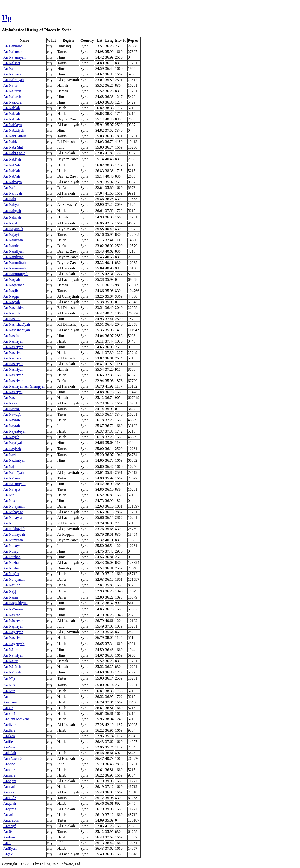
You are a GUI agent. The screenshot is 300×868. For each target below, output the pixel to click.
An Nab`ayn (13, 125)
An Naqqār (12, 296)
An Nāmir (11, 597)
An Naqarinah (14, 285)
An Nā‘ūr (10, 661)
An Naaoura (12, 102)
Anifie (8, 742)
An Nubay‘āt (13, 518)
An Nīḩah (11, 679)
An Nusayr (11, 551)
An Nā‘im (11, 650)
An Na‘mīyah (14, 473)
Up (7, 18)
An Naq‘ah (12, 302)
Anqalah (10, 803)
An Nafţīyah (13, 193)
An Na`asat (12, 63)
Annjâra (9, 775)
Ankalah (10, 753)
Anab (7, 697)
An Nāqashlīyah (15, 603)
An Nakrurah (13, 240)
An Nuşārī (11, 574)
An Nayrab (12, 420)
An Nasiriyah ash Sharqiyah (24, 386)
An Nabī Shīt (13, 147)
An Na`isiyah (13, 74)
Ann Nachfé (12, 758)
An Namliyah (13, 251)
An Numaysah (14, 534)
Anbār (8, 708)
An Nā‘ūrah (12, 667)
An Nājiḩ (10, 591)
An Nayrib (11, 437)
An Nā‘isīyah (13, 655)
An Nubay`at (13, 512)
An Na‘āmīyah (14, 484)
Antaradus (11, 820)
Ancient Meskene (16, 719)
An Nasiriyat (13, 392)
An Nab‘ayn (13, 182)
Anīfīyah (10, 848)
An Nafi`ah (12, 188)
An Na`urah (12, 91)
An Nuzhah (12, 557)
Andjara (9, 730)
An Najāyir (12, 234)
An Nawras (12, 409)
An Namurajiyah (16, 274)
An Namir (11, 246)
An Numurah (13, 540)
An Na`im (11, 69)
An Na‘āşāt (12, 489)
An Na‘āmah (13, 478)
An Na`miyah (14, 80)
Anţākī (8, 854)
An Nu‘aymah (14, 579)
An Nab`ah (12, 108)
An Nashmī (12, 319)
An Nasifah (12, 336)
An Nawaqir (13, 403)
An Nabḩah (12, 159)
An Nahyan (12, 204)
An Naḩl (10, 467)
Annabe (9, 764)
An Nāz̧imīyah (14, 609)
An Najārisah (13, 229)
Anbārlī (9, 713)
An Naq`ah (12, 279)
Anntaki (9, 792)
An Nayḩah (12, 449)
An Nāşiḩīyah (14, 644)
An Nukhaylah (14, 529)
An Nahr (10, 199)
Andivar (9, 725)
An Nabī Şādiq (14, 153)
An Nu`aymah (14, 506)
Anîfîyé (9, 837)
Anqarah (10, 809)
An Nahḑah (12, 211)
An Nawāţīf (12, 414)
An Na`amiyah (14, 57)
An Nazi (10, 455)
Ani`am (9, 736)
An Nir (9, 495)
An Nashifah (13, 313)
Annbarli (10, 770)
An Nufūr (11, 523)
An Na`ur (10, 85)
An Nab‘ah (12, 165)
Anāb (7, 843)
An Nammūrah (15, 263)
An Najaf (10, 223)
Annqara (10, 781)
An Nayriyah (13, 443)
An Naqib (11, 291)
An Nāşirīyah (13, 621)
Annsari (9, 787)
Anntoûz (10, 798)
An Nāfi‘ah (12, 585)
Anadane (10, 702)
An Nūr (9, 691)
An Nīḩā (10, 685)
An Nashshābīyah (17, 324)
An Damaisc (13, 46)
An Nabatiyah (14, 130)
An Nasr (10, 398)
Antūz (8, 832)
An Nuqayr (12, 546)
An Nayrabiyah (15, 431)
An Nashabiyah (15, 308)
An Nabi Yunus (15, 136)
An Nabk (10, 142)
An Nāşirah (12, 615)
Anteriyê (10, 826)
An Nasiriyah (13, 341)
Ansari (8, 815)
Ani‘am (9, 747)
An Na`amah (13, 52)
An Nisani (11, 501)
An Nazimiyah (14, 460)
